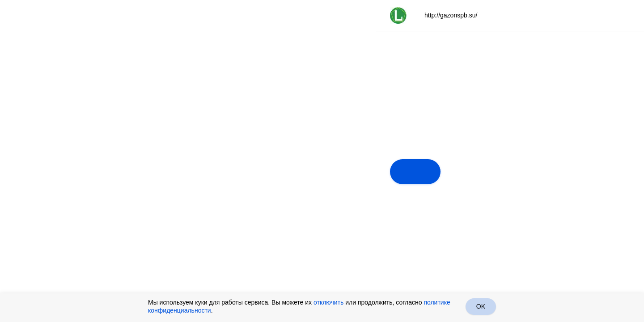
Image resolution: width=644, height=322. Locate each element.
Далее (415, 172)
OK (481, 306)
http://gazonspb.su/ (451, 15)
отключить (328, 302)
